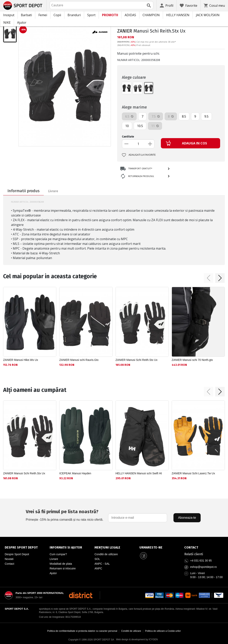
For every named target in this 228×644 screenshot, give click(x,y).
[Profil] (167, 6)
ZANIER (125, 31)
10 (127, 126)
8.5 (184, 116)
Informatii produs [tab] (24, 191)
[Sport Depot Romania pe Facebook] (143, 556)
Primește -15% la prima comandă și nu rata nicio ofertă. (65, 515)
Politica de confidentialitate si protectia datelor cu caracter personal (82, 631)
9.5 (206, 116)
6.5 (129, 116)
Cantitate (128, 137)
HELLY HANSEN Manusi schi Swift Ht (139, 473)
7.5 (156, 116)
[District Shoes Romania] (81, 595)
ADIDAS (130, 15)
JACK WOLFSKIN (208, 15)
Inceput (9, 15)
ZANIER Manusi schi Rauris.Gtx (79, 360)
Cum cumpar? (58, 554)
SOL (97, 559)
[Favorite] (189, 6)
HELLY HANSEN (178, 15)
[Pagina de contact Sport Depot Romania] (204, 548)
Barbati (26, 15)
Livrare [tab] (53, 191)
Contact (9, 564)
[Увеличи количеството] (150, 144)
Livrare (54, 559)
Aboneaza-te (187, 518)
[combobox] (101, 5)
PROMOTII (110, 15)
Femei (43, 15)
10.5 (140, 126)
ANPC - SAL (102, 564)
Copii (57, 15)
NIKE (7, 22)
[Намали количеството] (126, 144)
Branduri (74, 15)
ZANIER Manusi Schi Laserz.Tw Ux (193, 473)
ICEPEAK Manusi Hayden (75, 473)
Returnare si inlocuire (63, 568)
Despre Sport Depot (17, 554)
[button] (209, 278)
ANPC (98, 568)
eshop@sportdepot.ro (203, 567)
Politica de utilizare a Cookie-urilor (163, 631)
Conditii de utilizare (106, 554)
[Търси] (149, 6)
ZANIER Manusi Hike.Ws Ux (21, 360)
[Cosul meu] (214, 6)
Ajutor (22, 22)
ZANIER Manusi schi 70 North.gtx (192, 360)
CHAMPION (151, 15)
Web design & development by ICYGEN (137, 639)
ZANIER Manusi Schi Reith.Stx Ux (137, 360)
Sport (91, 15)
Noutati (9, 559)
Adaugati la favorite (139, 155)
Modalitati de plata (61, 564)
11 (155, 126)
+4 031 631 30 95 (201, 561)
